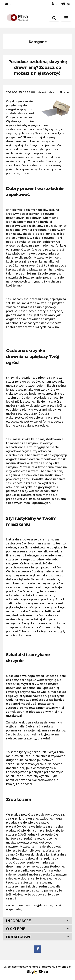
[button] (66, 4)
